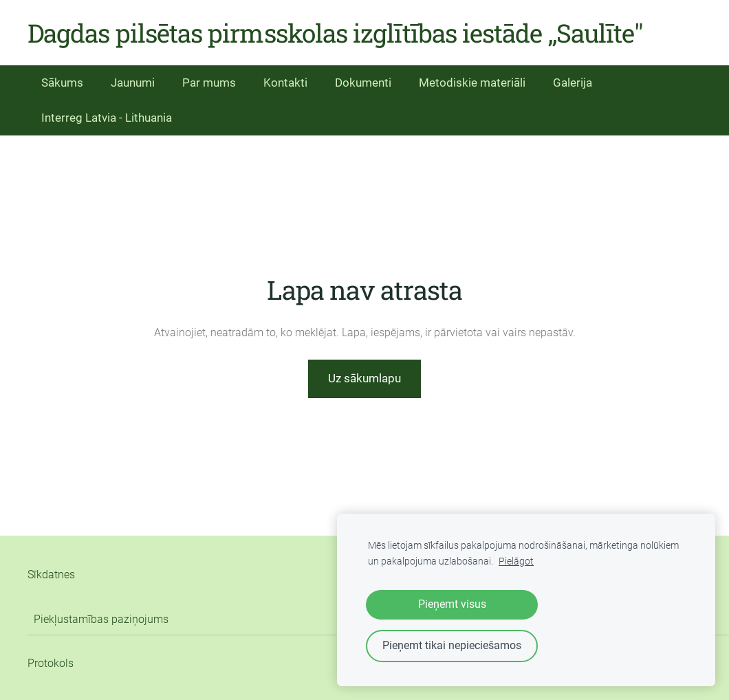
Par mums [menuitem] (209, 83)
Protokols (51, 663)
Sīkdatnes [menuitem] (51, 575)
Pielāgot (516, 561)
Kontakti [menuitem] (285, 83)
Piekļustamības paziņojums (101, 619)
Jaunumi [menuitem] (133, 83)
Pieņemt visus (452, 604)
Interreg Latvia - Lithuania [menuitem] (107, 118)
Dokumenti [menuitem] (363, 83)
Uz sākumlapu (364, 378)
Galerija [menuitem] (573, 83)
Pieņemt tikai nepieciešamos (452, 645)
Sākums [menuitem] (62, 83)
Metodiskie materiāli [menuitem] (472, 83)
